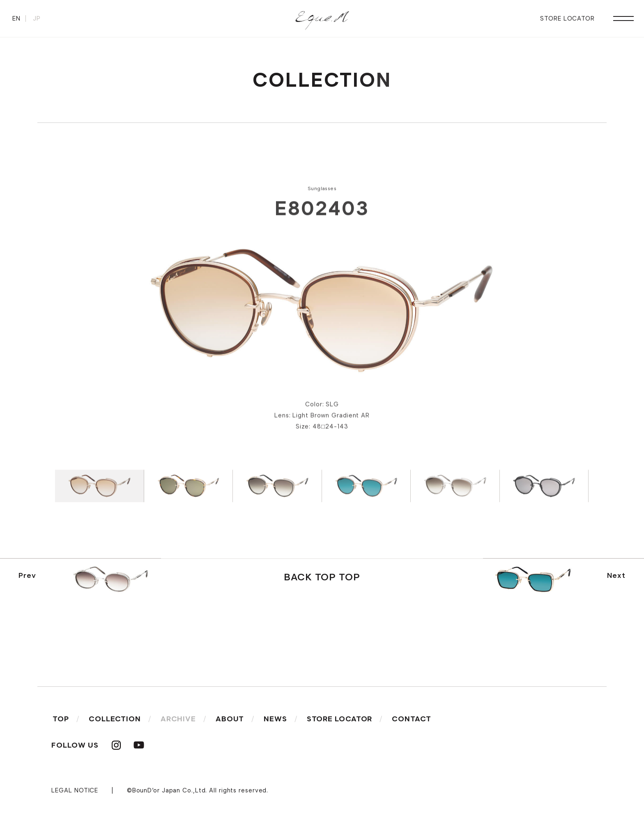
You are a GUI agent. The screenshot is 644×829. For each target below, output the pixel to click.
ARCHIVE (178, 719)
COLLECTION (115, 719)
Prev (85, 578)
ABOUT (230, 719)
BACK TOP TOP (322, 577)
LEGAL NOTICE (75, 790)
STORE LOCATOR (567, 18)
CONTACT (411, 719)
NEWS (275, 719)
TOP (61, 719)
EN (16, 18)
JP (37, 18)
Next (559, 578)
